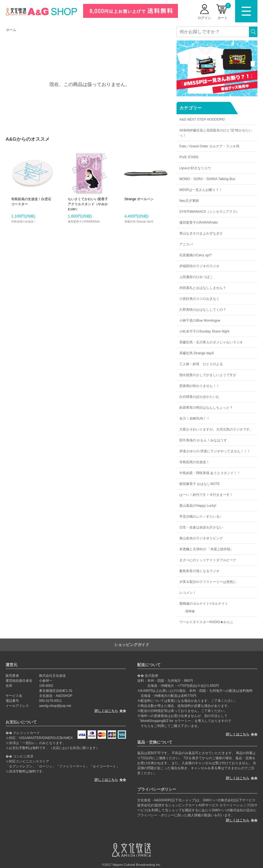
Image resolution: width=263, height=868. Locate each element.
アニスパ (186, 244)
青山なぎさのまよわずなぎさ (201, 233)
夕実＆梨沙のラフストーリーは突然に (208, 582)
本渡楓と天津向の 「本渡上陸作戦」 (207, 549)
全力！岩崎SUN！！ (195, 419)
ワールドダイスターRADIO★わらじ (206, 622)
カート (224, 11)
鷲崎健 (190, 611)
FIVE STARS (189, 157)
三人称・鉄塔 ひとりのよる (201, 364)
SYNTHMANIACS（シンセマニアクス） (209, 212)
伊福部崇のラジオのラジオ (199, 266)
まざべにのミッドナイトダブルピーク (208, 560)
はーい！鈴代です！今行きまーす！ (206, 495)
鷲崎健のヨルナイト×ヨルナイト (204, 604)
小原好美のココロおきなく (199, 299)
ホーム (11, 30)
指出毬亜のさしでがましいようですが (208, 375)
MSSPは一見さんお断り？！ (201, 190)
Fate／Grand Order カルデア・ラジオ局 (209, 146)
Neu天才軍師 (189, 201)
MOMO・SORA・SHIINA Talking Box (207, 179)
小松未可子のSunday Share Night (204, 331)
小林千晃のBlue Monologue (200, 321)
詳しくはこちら (106, 711)
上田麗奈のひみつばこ (196, 277)
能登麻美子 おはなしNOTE (200, 484)
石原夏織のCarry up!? (196, 255)
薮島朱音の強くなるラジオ (199, 571)
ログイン (204, 18)
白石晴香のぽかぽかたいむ (199, 397)
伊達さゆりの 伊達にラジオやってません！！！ (215, 451)
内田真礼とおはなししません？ (203, 288)
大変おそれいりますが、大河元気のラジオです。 (216, 429)
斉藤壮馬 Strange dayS (197, 353)
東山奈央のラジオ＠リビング (201, 538)
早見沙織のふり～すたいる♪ (200, 517)
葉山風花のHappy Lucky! (198, 506)
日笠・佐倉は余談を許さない (201, 527)
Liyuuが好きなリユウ (195, 168)
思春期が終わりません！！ (199, 386)
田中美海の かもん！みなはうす (203, 440)
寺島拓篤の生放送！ (194, 462)
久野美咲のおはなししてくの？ (203, 310)
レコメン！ (188, 593)
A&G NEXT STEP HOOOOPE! (202, 119)
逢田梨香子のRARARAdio (199, 223)
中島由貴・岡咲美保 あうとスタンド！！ (210, 473)
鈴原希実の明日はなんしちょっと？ (206, 408)
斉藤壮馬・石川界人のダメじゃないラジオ (211, 342)
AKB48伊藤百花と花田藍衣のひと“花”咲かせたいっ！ (216, 133)
